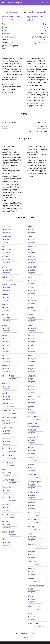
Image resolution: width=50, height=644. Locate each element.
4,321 (33, 554)
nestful (5, 480)
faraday (5, 315)
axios (4, 267)
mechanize (7, 438)
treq (4, 448)
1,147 (7, 328)
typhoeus (6, 366)
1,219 (7, 421)
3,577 (7, 508)
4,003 (33, 468)
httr (4, 376)
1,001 (7, 490)
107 (13, 497)
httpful (5, 522)
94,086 (33, 359)
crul (4, 497)
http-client (12, 18)
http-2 (5, 455)
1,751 (7, 386)
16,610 (7, 34)
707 (6, 349)
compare (6, 232)
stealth (20, 18)
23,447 (8, 396)
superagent (12, 12)
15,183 (8, 250)
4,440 (7, 441)
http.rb (5, 539)
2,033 (7, 431)
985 (13, 376)
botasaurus (32, 551)
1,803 (7, 525)
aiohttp (5, 257)
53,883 (8, 229)
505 (13, 480)
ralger (5, 532)
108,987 (8, 270)
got (4, 277)
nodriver (31, 464)
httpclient (6, 345)
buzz (4, 515)
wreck (5, 410)
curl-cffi (5, 383)
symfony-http (8, 428)
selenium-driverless (36, 586)
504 (6, 308)
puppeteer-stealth (35, 355)
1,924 (12, 515)
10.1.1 (7, 46)
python (31, 17)
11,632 (8, 473)
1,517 (12, 404)
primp (5, 305)
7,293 (33, 400)
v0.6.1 (37, 37)
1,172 (7, 338)
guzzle (5, 393)
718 (32, 589)
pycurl (5, 325)
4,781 (12, 463)
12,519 (33, 430)
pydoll (30, 623)
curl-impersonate (38, 12)
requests (6, 226)
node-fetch (7, 236)
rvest (4, 403)
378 (13, 411)
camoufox (32, 437)
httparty (5, 355)
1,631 (7, 298)
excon (5, 335)
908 (13, 456)
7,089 (33, 440)
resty (4, 470)
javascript (5, 18)
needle (5, 294)
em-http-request (9, 418)
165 (13, 532)
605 (13, 448)
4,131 (7, 369)
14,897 (11, 277)
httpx (4, 247)
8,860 (7, 240)
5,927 (7, 318)
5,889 (7, 359)
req (4, 463)
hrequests (6, 487)
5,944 (46, 34)
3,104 (7, 542)
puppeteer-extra (34, 396)
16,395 (8, 260)
